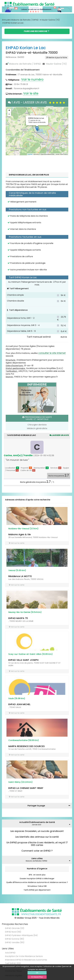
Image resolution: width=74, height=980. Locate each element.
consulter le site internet (52, 353)
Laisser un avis (59, 435)
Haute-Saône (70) (51, 20)
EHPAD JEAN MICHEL (19, 704)
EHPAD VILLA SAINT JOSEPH (23, 660)
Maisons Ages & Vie (20, 534)
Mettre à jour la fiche (57, 58)
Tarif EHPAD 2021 (13, 963)
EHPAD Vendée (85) (15, 942)
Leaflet (30, 154)
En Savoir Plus (37, 977)
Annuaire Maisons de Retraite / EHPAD (20, 20)
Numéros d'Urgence (37, 869)
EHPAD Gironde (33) (15, 928)
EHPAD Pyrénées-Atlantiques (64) (21, 935)
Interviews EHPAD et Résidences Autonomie (26, 960)
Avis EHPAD (10, 953)
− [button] (9, 114)
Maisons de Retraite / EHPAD (25, 64)
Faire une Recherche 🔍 (37, 31)
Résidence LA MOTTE (20, 576)
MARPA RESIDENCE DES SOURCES (27, 746)
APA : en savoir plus (37, 875)
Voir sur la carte (17, 543)
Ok (37, 973)
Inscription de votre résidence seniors (24, 956)
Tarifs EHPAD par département (37, 890)
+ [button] (9, 111)
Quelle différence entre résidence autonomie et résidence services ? (37, 882)
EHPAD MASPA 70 (18, 618)
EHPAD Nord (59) (13, 932)
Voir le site (31, 93)
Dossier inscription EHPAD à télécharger (37, 879)
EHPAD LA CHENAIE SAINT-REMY (26, 788)
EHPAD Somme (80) (15, 939)
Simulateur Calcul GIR (37, 886)
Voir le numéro (32, 79)
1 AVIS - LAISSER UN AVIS (37, 102)
